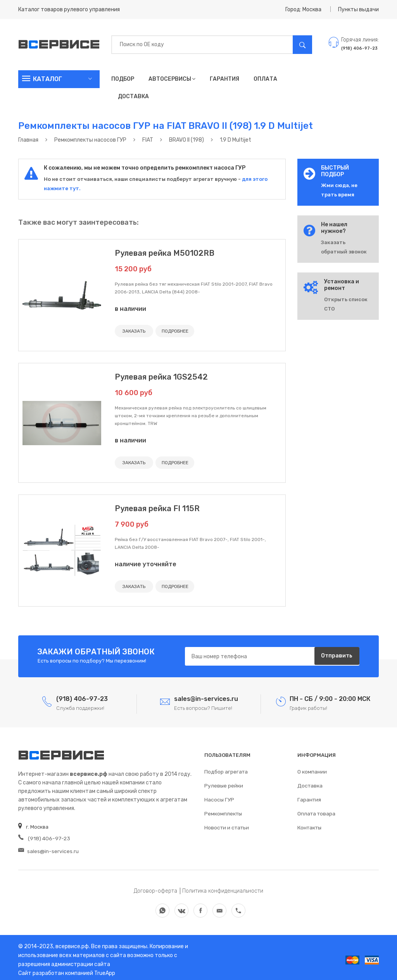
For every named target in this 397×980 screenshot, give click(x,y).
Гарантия (224, 79)
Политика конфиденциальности (223, 886)
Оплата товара (316, 811)
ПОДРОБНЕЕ (172, 331)
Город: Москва (303, 10)
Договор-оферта (155, 886)
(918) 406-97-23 (43, 836)
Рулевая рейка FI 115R (157, 507)
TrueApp (105, 969)
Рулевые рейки (223, 783)
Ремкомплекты (223, 811)
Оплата (265, 79)
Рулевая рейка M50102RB (165, 253)
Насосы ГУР (219, 797)
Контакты (309, 825)
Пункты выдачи (358, 10)
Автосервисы (172, 79)
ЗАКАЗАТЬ (133, 331)
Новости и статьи (226, 825)
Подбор (123, 79)
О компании (312, 769)
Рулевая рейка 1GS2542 (161, 376)
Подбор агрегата (226, 769)
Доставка (133, 96)
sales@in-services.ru (48, 848)
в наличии (130, 309)
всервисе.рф (72, 942)
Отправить (336, 654)
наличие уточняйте (146, 563)
